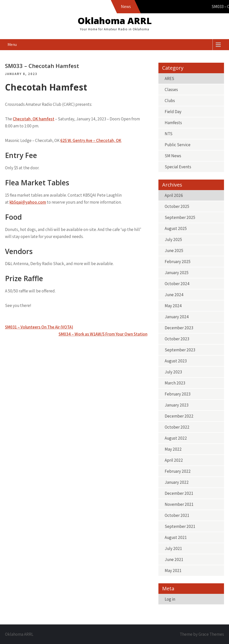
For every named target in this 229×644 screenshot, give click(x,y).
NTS (169, 134)
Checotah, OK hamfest (34, 119)
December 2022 (179, 416)
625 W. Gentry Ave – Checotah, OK (91, 140)
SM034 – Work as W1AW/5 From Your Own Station (103, 334)
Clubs (170, 101)
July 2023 (173, 372)
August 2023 (176, 361)
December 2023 (179, 328)
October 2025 (177, 206)
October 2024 (177, 284)
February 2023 (178, 394)
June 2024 (174, 295)
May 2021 (173, 571)
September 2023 (180, 350)
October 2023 (177, 339)
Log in (170, 599)
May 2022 (173, 449)
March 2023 (175, 383)
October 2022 (177, 427)
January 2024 (177, 317)
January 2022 (177, 482)
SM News (173, 156)
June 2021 (174, 559)
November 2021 (179, 504)
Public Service (178, 145)
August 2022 (176, 438)
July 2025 (173, 239)
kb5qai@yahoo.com (28, 202)
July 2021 (173, 548)
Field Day (173, 112)
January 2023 (177, 405)
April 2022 (174, 460)
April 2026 (174, 195)
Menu (12, 45)
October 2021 (177, 515)
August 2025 (176, 228)
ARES (169, 78)
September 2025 (180, 217)
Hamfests (173, 123)
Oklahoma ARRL (115, 21)
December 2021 (179, 493)
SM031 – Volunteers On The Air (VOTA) (39, 327)
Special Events (178, 167)
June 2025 (174, 251)
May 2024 (173, 306)
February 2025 (178, 262)
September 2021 (180, 526)
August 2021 (176, 537)
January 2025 (177, 273)
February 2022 (178, 471)
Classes (171, 90)
